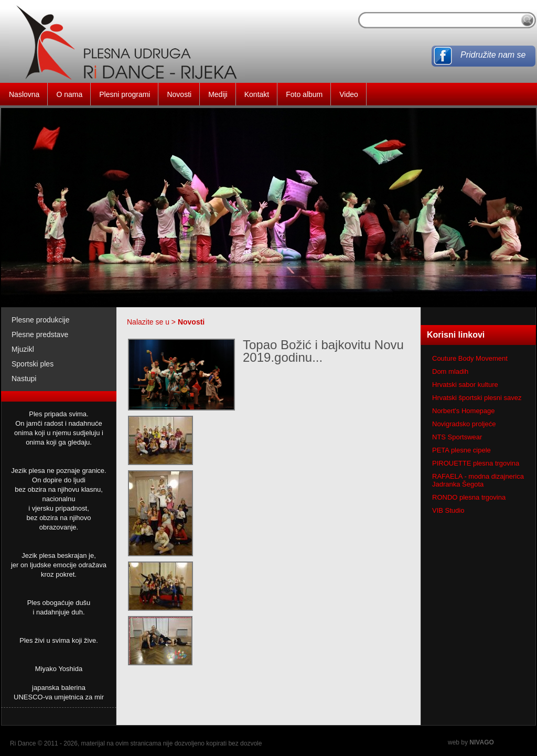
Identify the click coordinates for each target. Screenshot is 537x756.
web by (471, 742)
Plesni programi (125, 94)
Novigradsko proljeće (464, 424)
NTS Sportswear (457, 437)
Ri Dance (23, 743)
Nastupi (24, 379)
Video (349, 94)
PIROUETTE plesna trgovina (476, 463)
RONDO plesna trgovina (469, 497)
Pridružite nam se (493, 55)
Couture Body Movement (470, 358)
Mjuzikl (23, 349)
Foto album (304, 94)
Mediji (218, 94)
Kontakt (257, 94)
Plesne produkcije (41, 320)
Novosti (179, 94)
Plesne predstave (40, 334)
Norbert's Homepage (464, 411)
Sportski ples (33, 364)
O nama (69, 94)
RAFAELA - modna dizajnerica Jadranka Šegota (478, 480)
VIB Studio (448, 510)
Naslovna (24, 94)
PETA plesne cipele (461, 450)
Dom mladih (450, 371)
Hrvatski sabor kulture (465, 385)
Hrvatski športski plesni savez (477, 398)
